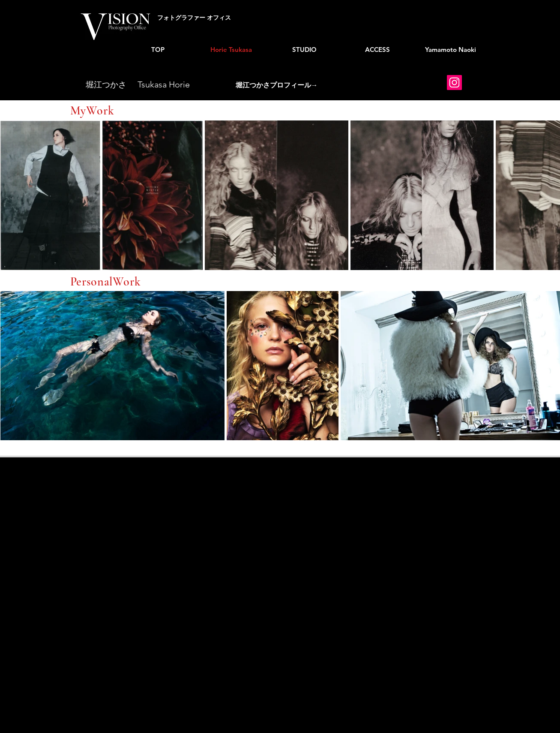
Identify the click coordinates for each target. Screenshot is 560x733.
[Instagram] (454, 83)
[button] (277, 86)
